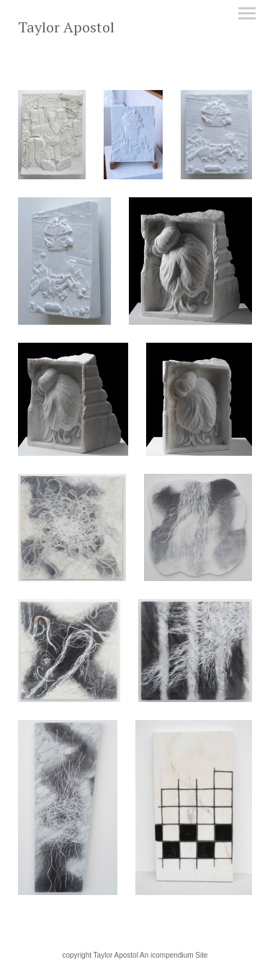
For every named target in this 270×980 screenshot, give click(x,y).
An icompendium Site (174, 955)
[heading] (66, 30)
